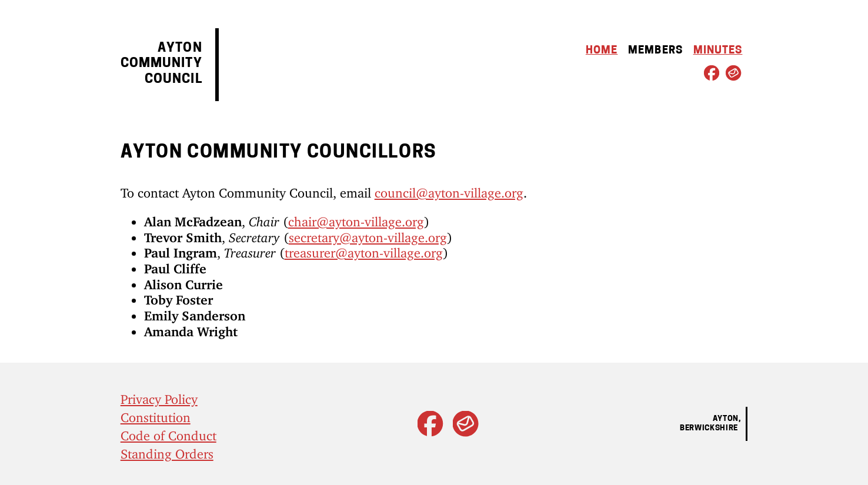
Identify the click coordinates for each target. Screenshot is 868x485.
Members (655, 51)
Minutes (718, 51)
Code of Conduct (168, 432)
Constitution (156, 414)
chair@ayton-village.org (356, 218)
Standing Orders (167, 451)
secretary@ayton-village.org (368, 234)
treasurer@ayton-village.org (364, 250)
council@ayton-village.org (449, 190)
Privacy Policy (159, 396)
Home (602, 51)
